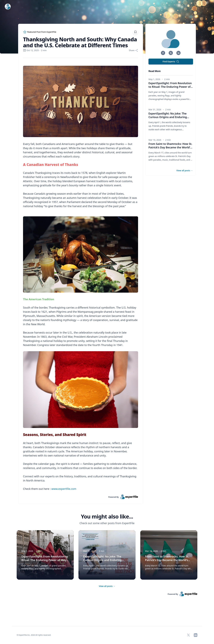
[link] (81, 497)
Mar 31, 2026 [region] (155, 110)
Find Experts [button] (171, 62)
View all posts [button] (185, 170)
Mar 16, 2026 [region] (155, 140)
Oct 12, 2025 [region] (31, 50)
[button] (163, 53)
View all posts (107, 586)
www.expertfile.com (64, 489)
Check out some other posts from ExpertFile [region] (107, 523)
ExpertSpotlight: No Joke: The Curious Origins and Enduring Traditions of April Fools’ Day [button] (169, 117)
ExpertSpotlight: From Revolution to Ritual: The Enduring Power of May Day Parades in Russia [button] (171, 87)
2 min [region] (44, 50)
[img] (171, 39)
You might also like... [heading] (107, 517)
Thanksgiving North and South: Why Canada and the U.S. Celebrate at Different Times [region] (80, 42)
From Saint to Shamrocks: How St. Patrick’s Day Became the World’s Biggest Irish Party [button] (170, 147)
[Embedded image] (81, 102)
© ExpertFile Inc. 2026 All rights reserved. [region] (34, 635)
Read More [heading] (155, 71)
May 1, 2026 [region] (154, 79)
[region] (81, 276)
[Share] (133, 50)
